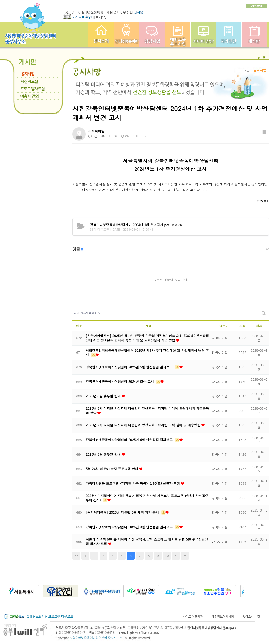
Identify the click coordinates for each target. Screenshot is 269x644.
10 (167, 556)
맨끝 (185, 556)
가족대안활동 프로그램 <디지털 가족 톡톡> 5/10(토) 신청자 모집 (133, 483)
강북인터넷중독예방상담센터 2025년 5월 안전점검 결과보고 (130, 367)
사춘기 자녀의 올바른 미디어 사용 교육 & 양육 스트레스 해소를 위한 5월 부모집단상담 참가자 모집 (147, 541)
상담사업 (152, 35)
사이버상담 (203, 35)
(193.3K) (137, 225)
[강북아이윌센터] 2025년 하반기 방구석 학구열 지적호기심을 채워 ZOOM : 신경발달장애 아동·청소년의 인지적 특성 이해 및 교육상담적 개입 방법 (147, 338)
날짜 (259, 326)
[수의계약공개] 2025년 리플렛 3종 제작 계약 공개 (123, 512)
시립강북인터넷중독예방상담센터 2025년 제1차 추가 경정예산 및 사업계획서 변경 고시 (147, 352)
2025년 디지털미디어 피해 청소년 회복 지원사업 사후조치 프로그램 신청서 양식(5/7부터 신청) (147, 498)
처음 (76, 556)
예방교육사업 (178, 35)
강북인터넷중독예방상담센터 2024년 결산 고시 (120, 381)
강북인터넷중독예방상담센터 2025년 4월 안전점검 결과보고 (130, 440)
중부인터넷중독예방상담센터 (101, 35)
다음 (176, 556)
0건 (93, 136)
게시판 (254, 35)
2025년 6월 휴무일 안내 (104, 396)
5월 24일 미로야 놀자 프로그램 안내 (112, 469)
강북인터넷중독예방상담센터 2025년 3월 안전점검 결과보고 (130, 527)
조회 (242, 326)
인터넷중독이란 (127, 35)
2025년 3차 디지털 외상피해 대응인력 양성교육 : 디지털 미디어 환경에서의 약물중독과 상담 (147, 410)
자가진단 (229, 35)
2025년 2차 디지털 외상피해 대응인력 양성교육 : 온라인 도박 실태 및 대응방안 (144, 425)
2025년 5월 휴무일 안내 (104, 454)
